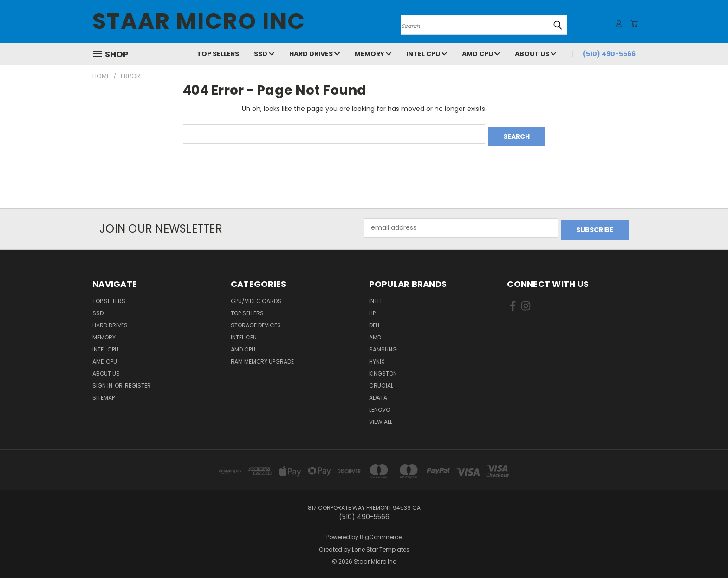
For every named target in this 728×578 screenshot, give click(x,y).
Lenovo (380, 406)
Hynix (377, 357)
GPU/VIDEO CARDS (256, 297)
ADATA (378, 393)
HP (372, 309)
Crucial (381, 381)
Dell (375, 321)
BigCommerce (381, 533)
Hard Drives (315, 54)
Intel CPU (427, 54)
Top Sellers (218, 54)
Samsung (383, 345)
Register (138, 381)
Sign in (103, 381)
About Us (536, 54)
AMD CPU (481, 54)
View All (381, 418)
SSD (264, 54)
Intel (376, 297)
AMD (375, 333)
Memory (373, 54)
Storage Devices (256, 321)
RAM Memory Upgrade (262, 357)
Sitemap (104, 393)
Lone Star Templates (381, 545)
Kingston (383, 369)
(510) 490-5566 (609, 54)
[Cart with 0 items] (633, 24)
